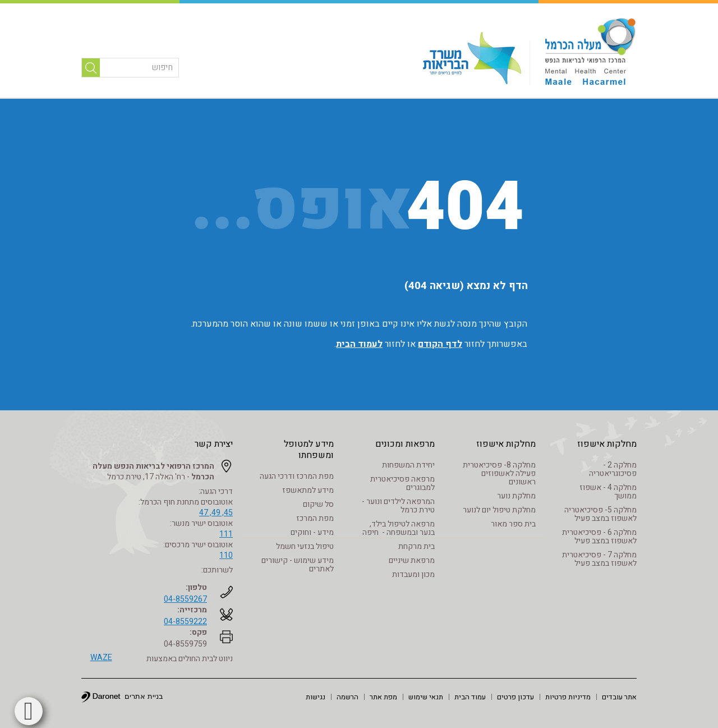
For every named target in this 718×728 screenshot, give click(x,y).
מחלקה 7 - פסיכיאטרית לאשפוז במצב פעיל (599, 559)
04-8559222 (185, 622)
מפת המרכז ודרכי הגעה (297, 476)
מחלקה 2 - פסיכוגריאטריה (613, 469)
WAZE (101, 658)
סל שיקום (318, 504)
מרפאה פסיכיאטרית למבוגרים (402, 483)
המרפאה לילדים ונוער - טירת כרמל (398, 506)
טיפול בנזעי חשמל (305, 546)
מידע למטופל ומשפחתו (309, 450)
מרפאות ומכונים (405, 444)
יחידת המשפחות (408, 465)
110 (226, 555)
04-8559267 (185, 599)
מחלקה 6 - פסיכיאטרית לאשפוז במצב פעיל (599, 537)
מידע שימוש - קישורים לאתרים (298, 565)
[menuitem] (619, 697)
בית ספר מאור (513, 524)
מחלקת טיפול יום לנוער (499, 510)
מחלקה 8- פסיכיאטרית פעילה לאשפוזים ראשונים (499, 473)
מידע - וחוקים (312, 532)
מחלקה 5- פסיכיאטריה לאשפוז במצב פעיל (600, 514)
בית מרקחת (416, 546)
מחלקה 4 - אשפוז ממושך (608, 492)
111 (226, 534)
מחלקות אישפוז (607, 444)
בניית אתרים (144, 696)
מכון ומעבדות (413, 574)
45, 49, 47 (216, 513)
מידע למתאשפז (308, 490)
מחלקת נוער (516, 496)
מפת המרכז (315, 518)
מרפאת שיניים (412, 560)
